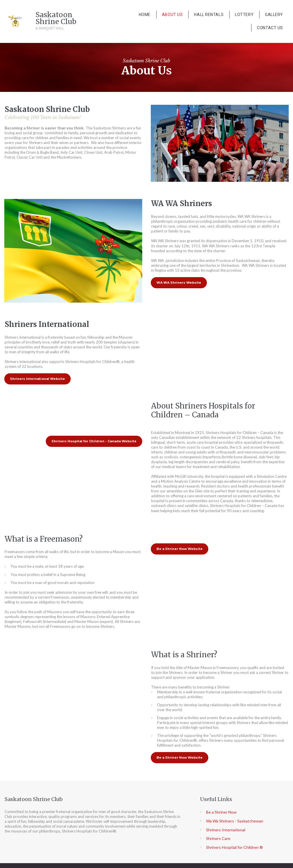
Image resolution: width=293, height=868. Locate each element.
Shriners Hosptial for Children (232, 845)
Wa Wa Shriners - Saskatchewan (235, 819)
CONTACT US (270, 28)
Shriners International (226, 827)
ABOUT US (172, 15)
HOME (145, 15)
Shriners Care (218, 836)
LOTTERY (244, 15)
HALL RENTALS (209, 15)
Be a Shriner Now (221, 810)
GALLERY (274, 15)
